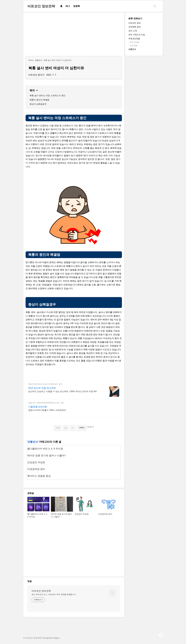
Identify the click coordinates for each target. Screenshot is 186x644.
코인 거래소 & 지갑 (137, 35)
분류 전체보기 (135, 19)
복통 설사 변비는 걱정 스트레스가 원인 (48, 96)
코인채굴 (133, 45)
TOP (161, 635)
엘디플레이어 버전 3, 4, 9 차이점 (45, 449)
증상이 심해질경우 (38, 104)
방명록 (77, 6)
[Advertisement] (74, 35)
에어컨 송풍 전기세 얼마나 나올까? (46, 455)
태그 (68, 6)
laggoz (57, 638)
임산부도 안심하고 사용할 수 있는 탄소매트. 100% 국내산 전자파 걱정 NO (63, 391)
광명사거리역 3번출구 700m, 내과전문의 (47, 410)
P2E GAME (135, 42)
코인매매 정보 (134, 27)
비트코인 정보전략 (41, 6)
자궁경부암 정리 (36, 469)
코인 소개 (133, 31)
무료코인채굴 (134, 39)
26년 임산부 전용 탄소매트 (42, 388)
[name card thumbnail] (113, 593)
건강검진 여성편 (36, 462)
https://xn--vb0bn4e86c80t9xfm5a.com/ (44, 403)
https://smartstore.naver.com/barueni (43, 384)
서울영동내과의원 (38, 407)
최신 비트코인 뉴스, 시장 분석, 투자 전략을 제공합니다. (54, 594)
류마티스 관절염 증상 (39, 476)
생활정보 (33, 442)
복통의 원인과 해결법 (39, 100)
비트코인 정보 (134, 23)
